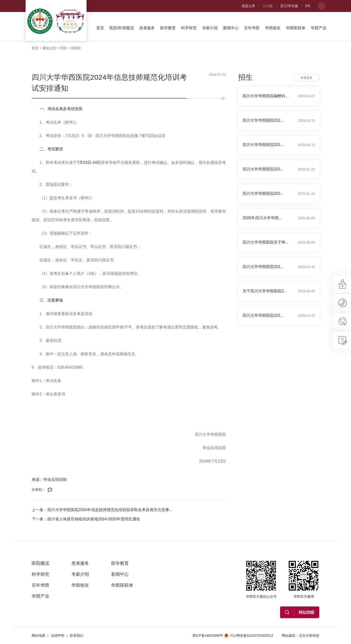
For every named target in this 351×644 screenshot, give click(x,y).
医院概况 (40, 563)
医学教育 (168, 28)
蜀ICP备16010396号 (208, 635)
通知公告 (49, 48)
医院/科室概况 (122, 28)
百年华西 (252, 28)
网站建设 (289, 635)
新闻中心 (231, 28)
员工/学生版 (289, 6)
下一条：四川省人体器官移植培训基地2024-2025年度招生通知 (86, 519)
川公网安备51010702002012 (249, 635)
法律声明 (58, 635)
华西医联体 (296, 28)
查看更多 (306, 78)
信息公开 (248, 6)
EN (308, 6)
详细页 (76, 48)
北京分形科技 (309, 635)
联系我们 (77, 635)
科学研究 (189, 28)
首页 (100, 28)
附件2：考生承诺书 (48, 394)
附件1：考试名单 (46, 381)
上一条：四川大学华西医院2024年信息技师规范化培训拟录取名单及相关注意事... (102, 510)
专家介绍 (210, 28)
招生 (63, 48)
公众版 (268, 6)
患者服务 (147, 28)
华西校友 (273, 28)
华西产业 (319, 28)
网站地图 (39, 635)
